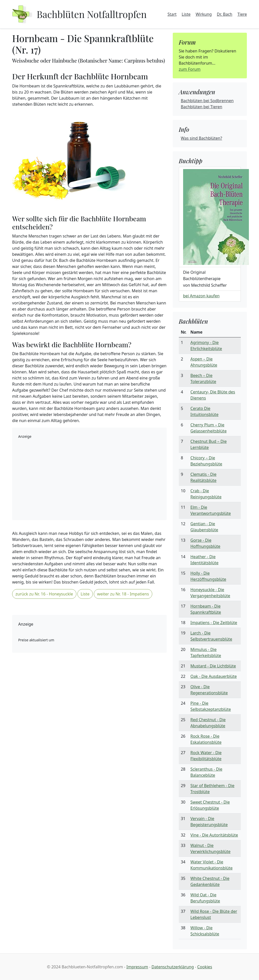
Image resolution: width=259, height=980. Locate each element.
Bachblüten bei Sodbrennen (207, 101)
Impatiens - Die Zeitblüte (214, 623)
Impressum (137, 967)
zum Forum (190, 69)
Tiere (242, 14)
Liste (186, 14)
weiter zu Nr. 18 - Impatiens (123, 594)
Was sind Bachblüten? (201, 138)
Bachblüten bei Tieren (202, 107)
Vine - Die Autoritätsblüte (214, 835)
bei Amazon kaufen (201, 296)
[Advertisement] (89, 479)
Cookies (205, 967)
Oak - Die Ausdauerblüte (214, 676)
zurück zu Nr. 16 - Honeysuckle (44, 594)
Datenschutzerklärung (173, 967)
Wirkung (204, 14)
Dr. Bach (224, 14)
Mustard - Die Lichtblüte (213, 666)
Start (172, 14)
